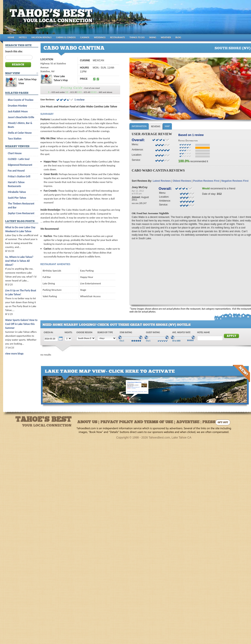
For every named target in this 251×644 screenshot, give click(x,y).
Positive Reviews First (206, 181)
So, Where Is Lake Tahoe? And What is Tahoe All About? (19, 261)
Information (139, 126)
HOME (11, 37)
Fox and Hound (16, 171)
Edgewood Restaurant (20, 165)
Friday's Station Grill (19, 176)
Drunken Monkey (17, 106)
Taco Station (15, 139)
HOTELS (23, 37)
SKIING (153, 37)
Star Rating (126, 332)
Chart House (15, 153)
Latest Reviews (162, 181)
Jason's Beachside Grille (21, 117)
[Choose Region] (86, 338)
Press (209, 422)
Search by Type (105, 332)
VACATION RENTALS (41, 37)
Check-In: (48, 332)
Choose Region (84, 332)
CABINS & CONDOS (66, 37)
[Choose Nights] (68, 338)
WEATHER (166, 37)
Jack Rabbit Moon (18, 111)
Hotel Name (203, 332)
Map (167, 126)
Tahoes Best (52, 19)
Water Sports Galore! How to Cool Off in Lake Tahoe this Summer (21, 324)
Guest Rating (153, 332)
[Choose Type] (107, 338)
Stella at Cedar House (20, 133)
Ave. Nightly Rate (181, 332)
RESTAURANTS (118, 37)
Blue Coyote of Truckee (21, 100)
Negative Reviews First (235, 181)
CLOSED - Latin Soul (19, 159)
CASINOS (85, 37)
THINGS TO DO (137, 37)
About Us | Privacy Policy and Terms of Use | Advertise (138, 422)
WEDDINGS (100, 37)
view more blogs (14, 354)
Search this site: (14, 51)
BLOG (178, 37)
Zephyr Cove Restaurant (21, 213)
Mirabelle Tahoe (17, 192)
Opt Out (223, 423)
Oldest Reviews (182, 181)
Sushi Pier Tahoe (17, 198)
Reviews (156, 126)
